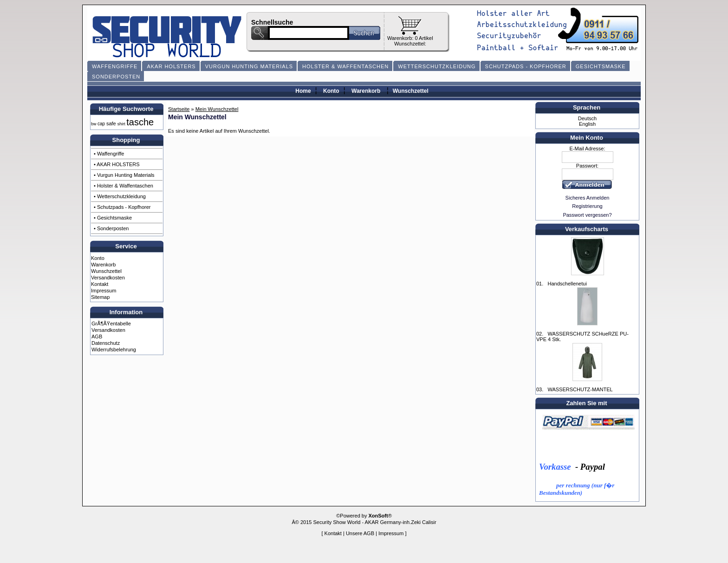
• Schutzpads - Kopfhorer (122, 207)
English (587, 124)
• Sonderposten (111, 228)
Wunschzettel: (410, 44)
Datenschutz (106, 343)
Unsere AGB (360, 533)
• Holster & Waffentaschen (123, 186)
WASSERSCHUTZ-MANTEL (580, 389)
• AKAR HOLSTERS (117, 164)
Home (303, 91)
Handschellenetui (567, 284)
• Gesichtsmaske (113, 218)
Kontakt (100, 284)
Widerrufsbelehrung (114, 349)
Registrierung (587, 206)
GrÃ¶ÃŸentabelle (111, 324)
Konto (331, 91)
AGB (97, 337)
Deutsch (587, 118)
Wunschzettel (411, 91)
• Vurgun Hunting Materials (124, 175)
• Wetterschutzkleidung (120, 196)
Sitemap (100, 297)
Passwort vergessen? (587, 215)
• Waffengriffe (109, 154)
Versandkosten (108, 278)
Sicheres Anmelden (588, 198)
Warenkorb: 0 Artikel (410, 38)
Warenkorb (366, 91)
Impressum (104, 291)
